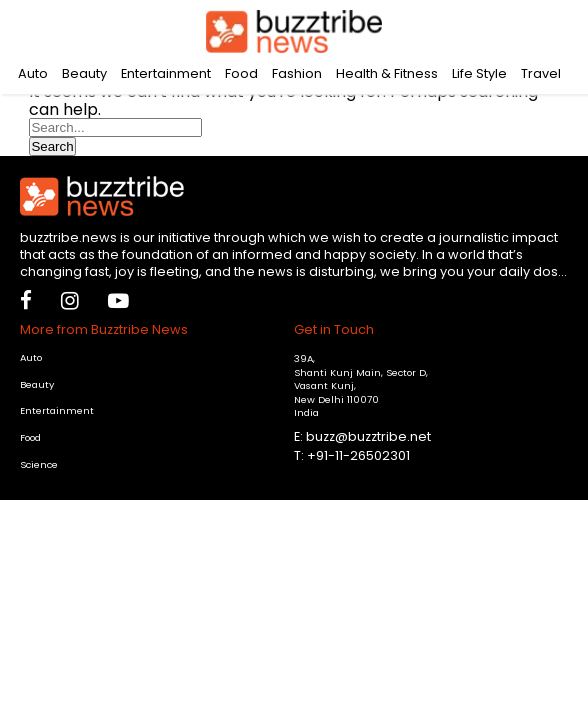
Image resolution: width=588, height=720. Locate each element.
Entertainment (166, 73)
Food (241, 73)
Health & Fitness (387, 73)
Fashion (297, 73)
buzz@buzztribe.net (368, 436)
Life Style (479, 73)
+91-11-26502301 (358, 455)
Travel (541, 73)
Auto (33, 73)
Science (39, 464)
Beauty (84, 73)
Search (52, 146)
